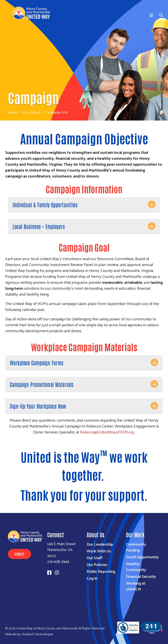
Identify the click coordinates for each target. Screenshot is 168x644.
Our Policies (97, 564)
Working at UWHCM (136, 586)
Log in (92, 578)
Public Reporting (101, 571)
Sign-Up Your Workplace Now (38, 406)
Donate (19, 554)
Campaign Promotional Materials (42, 384)
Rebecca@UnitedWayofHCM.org (107, 432)
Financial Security (141, 576)
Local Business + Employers (39, 226)
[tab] (84, 205)
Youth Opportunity (142, 557)
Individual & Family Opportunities (45, 205)
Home (13, 112)
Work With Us (99, 551)
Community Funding (136, 547)
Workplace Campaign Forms (37, 363)
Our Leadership (100, 544)
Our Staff (95, 558)
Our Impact (31, 112)
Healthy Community (136, 566)
